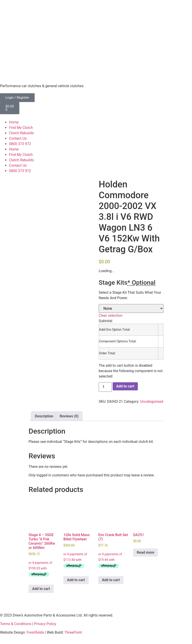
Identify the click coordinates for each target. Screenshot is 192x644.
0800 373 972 (20, 144)
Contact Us (18, 138)
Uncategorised (152, 402)
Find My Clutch (21, 128)
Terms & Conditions (16, 624)
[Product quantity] (105, 387)
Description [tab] (44, 416)
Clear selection (111, 315)
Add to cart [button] (41, 589)
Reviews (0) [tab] (69, 416)
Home (14, 122)
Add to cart (125, 386)
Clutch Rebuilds (21, 133)
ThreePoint (73, 632)
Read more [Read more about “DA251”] (145, 552)
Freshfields (35, 632)
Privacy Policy (45, 624)
